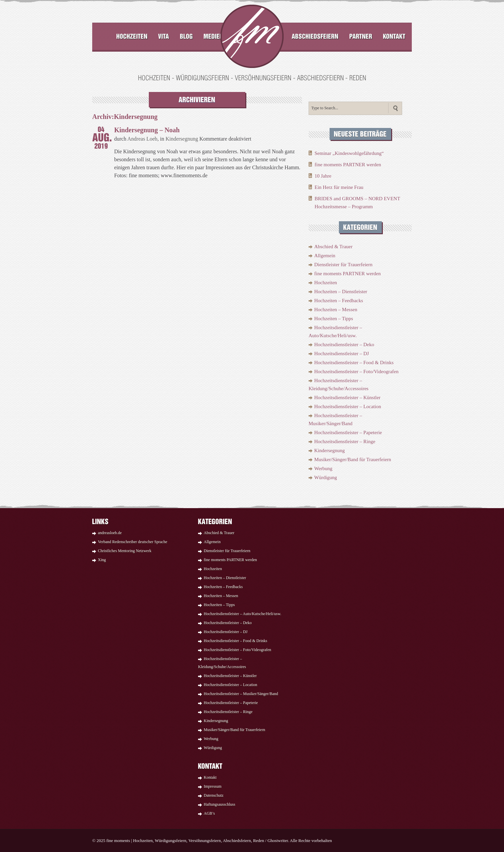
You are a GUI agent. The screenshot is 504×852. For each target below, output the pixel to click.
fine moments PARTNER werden (348, 165)
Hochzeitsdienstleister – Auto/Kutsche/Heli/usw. (243, 614)
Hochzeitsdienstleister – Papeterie (348, 432)
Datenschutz (214, 795)
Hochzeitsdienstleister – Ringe (345, 441)
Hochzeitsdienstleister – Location (348, 407)
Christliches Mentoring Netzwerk (125, 551)
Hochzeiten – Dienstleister (341, 292)
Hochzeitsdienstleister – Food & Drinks (354, 363)
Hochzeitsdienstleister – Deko (344, 345)
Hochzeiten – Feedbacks (339, 301)
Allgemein (325, 256)
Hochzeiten (326, 283)
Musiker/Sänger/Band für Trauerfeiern (353, 459)
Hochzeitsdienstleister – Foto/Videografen (356, 372)
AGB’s (209, 813)
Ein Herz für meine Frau (339, 187)
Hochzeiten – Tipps (334, 319)
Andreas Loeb (142, 139)
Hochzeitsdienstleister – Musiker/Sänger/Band (241, 694)
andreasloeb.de (110, 533)
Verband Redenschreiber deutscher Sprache (132, 542)
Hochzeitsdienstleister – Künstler (347, 398)
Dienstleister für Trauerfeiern (343, 265)
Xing (102, 560)
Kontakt (210, 777)
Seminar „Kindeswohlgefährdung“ (349, 153)
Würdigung (326, 477)
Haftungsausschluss (220, 804)
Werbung (323, 468)
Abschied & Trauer (333, 247)
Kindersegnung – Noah (147, 130)
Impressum (213, 786)
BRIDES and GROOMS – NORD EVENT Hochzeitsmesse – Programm (357, 203)
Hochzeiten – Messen (336, 310)
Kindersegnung (182, 139)
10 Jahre (323, 176)
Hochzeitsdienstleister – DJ (342, 354)
